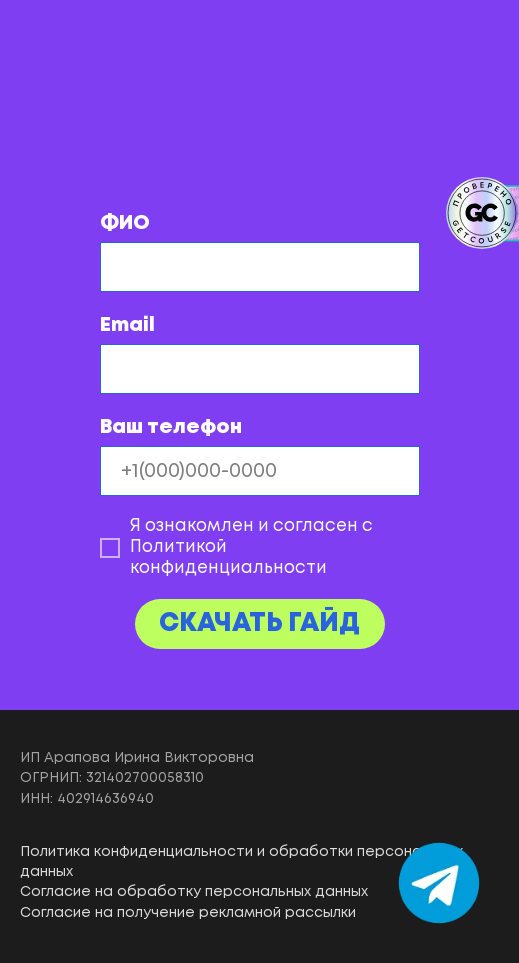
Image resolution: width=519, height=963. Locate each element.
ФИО (125, 223)
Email (127, 325)
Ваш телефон (171, 427)
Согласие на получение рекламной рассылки (188, 913)
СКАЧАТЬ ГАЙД (259, 624)
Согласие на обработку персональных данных (194, 892)
